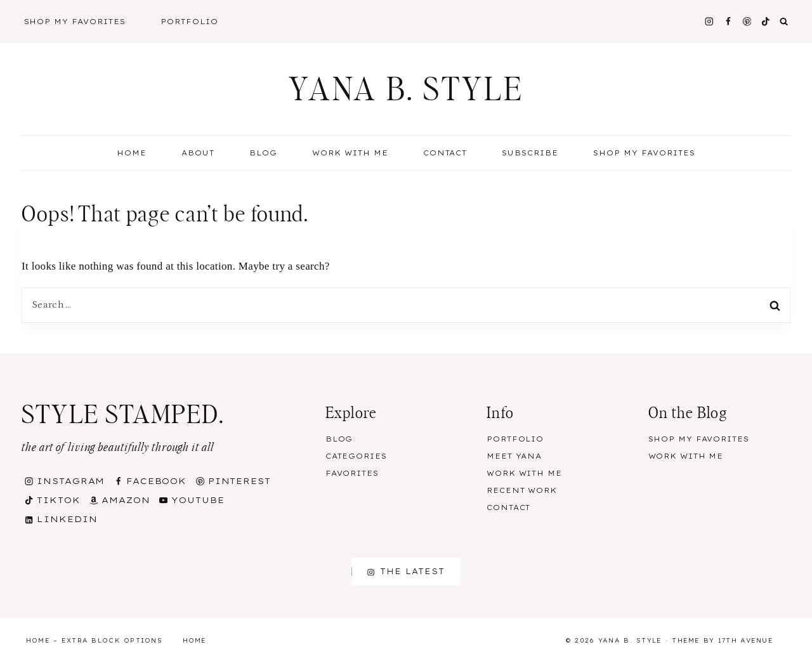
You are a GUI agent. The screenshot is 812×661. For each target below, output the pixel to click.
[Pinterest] (747, 21)
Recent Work (522, 490)
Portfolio (189, 22)
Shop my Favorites (644, 153)
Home (132, 153)
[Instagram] (709, 21)
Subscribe (530, 153)
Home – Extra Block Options (94, 640)
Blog (339, 439)
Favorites (352, 473)
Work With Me (350, 153)
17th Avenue (746, 640)
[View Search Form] (784, 22)
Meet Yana (514, 456)
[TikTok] (766, 21)
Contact (445, 153)
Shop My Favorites (75, 22)
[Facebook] (728, 21)
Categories (356, 456)
